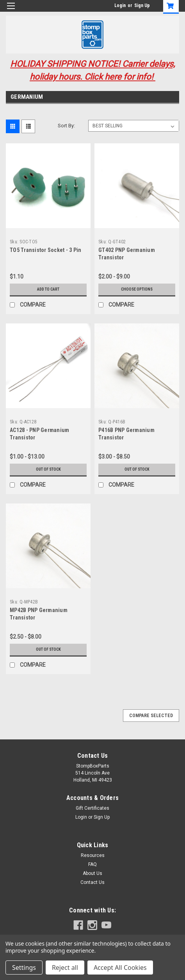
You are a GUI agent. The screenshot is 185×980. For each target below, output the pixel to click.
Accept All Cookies (120, 968)
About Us (92, 873)
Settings (24, 968)
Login (120, 5)
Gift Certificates (92, 808)
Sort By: (66, 126)
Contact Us (92, 882)
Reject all (65, 968)
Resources (93, 855)
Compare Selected (151, 716)
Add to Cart (48, 289)
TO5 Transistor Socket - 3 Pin (45, 250)
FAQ (92, 864)
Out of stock (48, 469)
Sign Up (142, 5)
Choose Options (137, 289)
